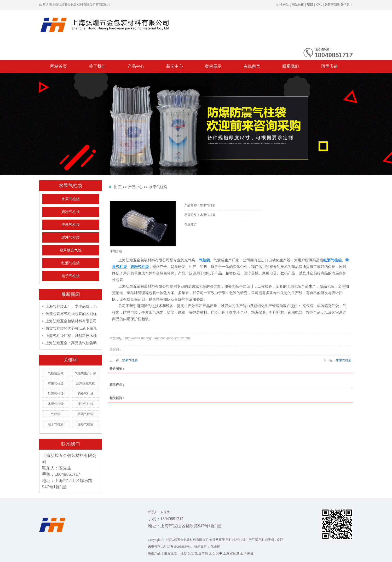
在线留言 (252, 66)
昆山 (198, 553)
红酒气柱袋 (71, 263)
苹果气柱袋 (56, 383)
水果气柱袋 (71, 199)
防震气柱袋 (85, 414)
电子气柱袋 (71, 276)
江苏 (184, 553)
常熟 (205, 553)
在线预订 (191, 225)
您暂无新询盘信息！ (339, 5)
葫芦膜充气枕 (71, 250)
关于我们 (97, 66)
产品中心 (136, 66)
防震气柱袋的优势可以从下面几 (71, 328)
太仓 (212, 553)
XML (319, 5)
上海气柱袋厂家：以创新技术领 (71, 336)
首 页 (118, 187)
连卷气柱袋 (71, 225)
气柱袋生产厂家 (85, 373)
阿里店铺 (329, 66)
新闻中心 (175, 66)
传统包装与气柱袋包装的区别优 (71, 314)
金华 (243, 553)
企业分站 (283, 5)
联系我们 (291, 66)
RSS (310, 5)
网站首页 (59, 66)
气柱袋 (56, 414)
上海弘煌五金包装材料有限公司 (71, 321)
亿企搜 (215, 547)
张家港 (235, 553)
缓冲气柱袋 (71, 237)
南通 (250, 553)
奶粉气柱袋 (71, 212)
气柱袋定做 (56, 373)
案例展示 (213, 66)
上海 (226, 553)
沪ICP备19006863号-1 (177, 547)
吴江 (191, 553)
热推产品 (154, 553)
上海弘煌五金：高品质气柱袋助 (71, 343)
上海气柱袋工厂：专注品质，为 (71, 306)
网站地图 (298, 5)
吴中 (219, 553)
